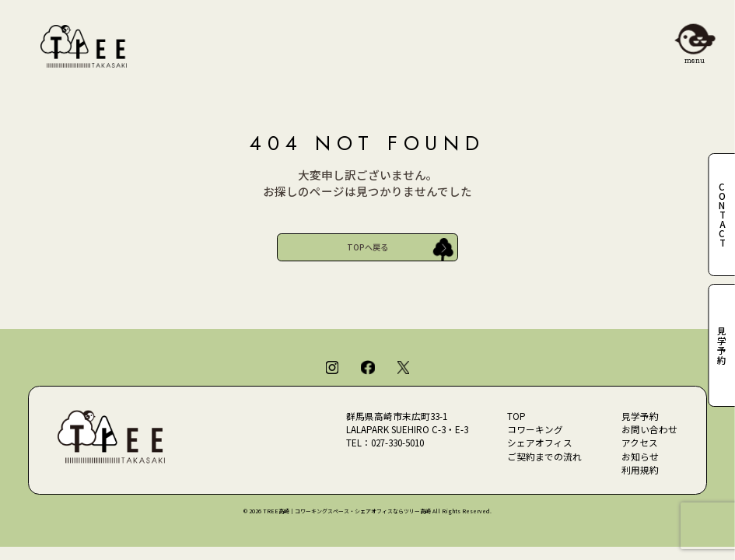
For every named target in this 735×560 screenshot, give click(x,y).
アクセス (640, 443)
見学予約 (640, 416)
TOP (516, 416)
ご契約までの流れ (544, 457)
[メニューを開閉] (695, 40)
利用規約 (640, 470)
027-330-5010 (397, 443)
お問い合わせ (649, 429)
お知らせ (640, 457)
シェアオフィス (540, 443)
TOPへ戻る (367, 247)
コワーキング (535, 429)
